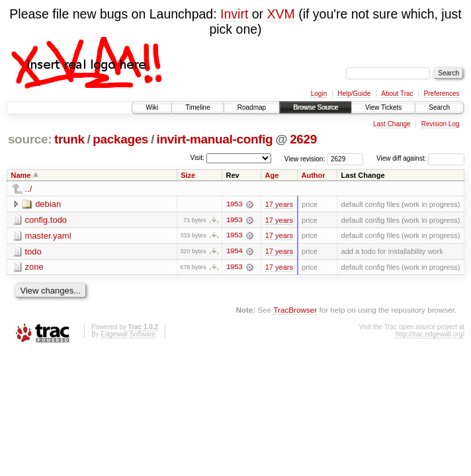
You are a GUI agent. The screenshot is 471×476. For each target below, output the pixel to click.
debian (48, 204)
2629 (303, 139)
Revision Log (441, 124)
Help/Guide (354, 94)
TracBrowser (295, 310)
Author (314, 175)
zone (34, 267)
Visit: (197, 158)
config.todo (46, 220)
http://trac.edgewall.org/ (430, 335)
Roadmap (252, 107)
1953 (234, 204)
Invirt (234, 14)
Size (188, 175)
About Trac (397, 94)
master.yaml (48, 236)
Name (21, 175)
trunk (69, 139)
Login (319, 94)
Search (439, 107)
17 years (279, 204)
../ (29, 189)
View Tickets (383, 107)
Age (272, 175)
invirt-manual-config (215, 139)
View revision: (305, 158)
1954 (234, 252)
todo (33, 252)
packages (120, 139)
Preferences (442, 94)
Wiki (152, 107)
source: (30, 139)
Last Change (392, 124)
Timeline (197, 107)
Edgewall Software (128, 335)
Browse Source (316, 107)
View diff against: (420, 158)
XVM (281, 14)
